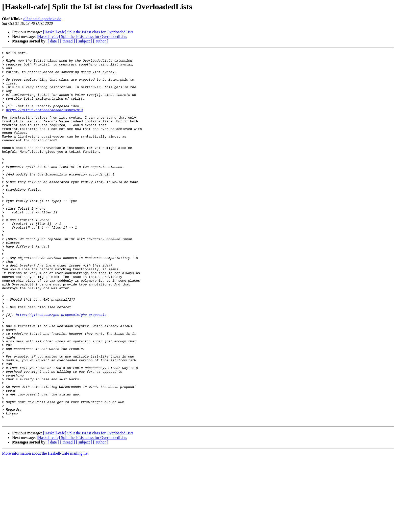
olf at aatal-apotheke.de (42, 19)
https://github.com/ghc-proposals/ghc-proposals (61, 368)
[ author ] (101, 41)
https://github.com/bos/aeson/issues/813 (44, 122)
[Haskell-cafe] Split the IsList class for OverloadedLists (88, 32)
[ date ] (53, 41)
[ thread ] (68, 41)
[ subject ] (84, 41)
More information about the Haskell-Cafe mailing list (45, 528)
